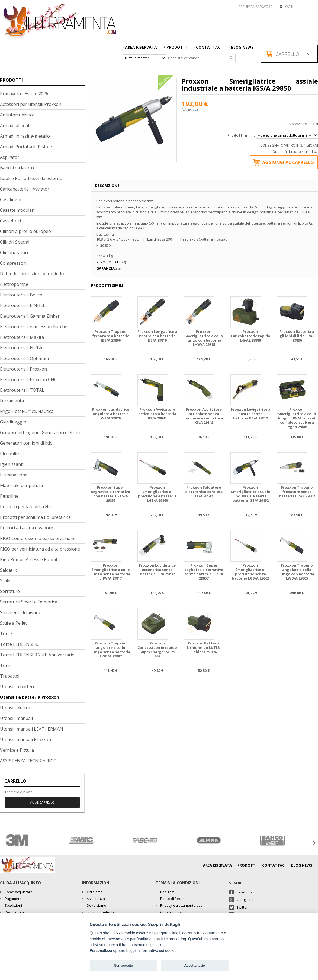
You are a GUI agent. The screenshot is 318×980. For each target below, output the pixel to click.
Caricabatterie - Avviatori (25, 189)
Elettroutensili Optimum (24, 358)
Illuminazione (14, 475)
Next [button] (314, 843)
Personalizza (101, 951)
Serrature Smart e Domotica (29, 602)
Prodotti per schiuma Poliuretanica (35, 517)
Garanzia (105, 268)
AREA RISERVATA (141, 47)
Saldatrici (9, 570)
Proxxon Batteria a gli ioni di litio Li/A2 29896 (297, 336)
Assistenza (96, 899)
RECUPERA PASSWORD (256, 7)
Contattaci (209, 47)
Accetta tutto (195, 965)
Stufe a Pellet (13, 623)
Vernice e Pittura (17, 750)
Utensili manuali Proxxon (25, 739)
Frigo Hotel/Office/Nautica (27, 411)
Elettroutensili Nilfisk (21, 348)
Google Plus (247, 900)
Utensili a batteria (18, 687)
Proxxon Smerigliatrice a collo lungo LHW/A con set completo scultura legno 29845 (297, 418)
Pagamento (14, 899)
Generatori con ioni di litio (26, 443)
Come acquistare (19, 892)
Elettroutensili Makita (22, 337)
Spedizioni (13, 905)
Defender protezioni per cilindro (33, 274)
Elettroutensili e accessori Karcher (35, 327)
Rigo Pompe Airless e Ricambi (30, 559)
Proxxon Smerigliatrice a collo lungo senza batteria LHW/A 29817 (111, 572)
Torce (6, 634)
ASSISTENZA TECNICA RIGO (28, 761)
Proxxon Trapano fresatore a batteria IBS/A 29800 (111, 336)
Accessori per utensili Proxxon (31, 104)
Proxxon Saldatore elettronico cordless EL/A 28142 (204, 492)
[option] (32, 840)
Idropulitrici (12, 454)
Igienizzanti (12, 464)
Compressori (13, 263)
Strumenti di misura (20, 612)
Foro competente (101, 912)
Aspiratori (10, 157)
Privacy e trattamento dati (181, 905)
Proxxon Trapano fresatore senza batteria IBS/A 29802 (297, 492)
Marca (294, 124)
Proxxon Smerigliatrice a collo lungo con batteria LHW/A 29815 (204, 338)
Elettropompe (14, 284)
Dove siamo (97, 905)
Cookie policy (171, 912)
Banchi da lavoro (17, 168)
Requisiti (167, 892)
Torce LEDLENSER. (19, 644)
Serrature (10, 591)
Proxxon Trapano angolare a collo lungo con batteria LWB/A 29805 (297, 572)
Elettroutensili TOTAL (22, 390)
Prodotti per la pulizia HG (26, 507)
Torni (6, 665)
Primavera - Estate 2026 (24, 94)
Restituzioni (14, 912)
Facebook (245, 892)
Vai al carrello (42, 802)
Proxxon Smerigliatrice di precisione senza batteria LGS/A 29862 (250, 572)
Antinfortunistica (17, 115)
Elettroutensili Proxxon (23, 369)
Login (289, 7)
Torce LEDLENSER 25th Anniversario (37, 655)
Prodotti (176, 47)
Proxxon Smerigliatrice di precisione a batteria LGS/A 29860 (157, 494)
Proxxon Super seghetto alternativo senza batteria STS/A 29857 (204, 572)
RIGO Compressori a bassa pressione (38, 538)
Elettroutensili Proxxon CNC (28, 380)
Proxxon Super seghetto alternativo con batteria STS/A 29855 (111, 494)
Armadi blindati (15, 125)
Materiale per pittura (21, 485)
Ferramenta (12, 401)
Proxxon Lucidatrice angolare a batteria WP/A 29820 (111, 414)
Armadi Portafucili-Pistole (26, 147)
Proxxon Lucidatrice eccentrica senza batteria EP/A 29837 (157, 570)
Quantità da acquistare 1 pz (295, 151)
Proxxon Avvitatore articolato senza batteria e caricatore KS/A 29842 (204, 416)
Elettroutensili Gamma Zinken (30, 316)
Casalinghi (11, 200)
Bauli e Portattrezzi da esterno (31, 178)
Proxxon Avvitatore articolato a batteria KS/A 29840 (157, 414)
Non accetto (123, 965)
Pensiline (9, 496)
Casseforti (10, 221)
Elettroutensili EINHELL (24, 305)
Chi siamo (95, 892)
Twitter (242, 907)
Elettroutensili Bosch (21, 295)
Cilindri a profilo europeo (25, 231)
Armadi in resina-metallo (25, 136)
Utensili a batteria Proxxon (30, 697)
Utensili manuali (16, 718)
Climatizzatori (14, 252)
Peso (101, 256)
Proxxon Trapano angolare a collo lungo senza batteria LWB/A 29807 (111, 650)
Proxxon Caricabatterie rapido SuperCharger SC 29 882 (157, 650)
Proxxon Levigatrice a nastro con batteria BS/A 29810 (157, 336)
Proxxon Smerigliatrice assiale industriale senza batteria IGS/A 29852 (250, 494)
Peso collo (107, 262)
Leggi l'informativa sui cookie (151, 951)
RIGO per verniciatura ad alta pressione (40, 549)
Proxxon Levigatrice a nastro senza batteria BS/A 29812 (250, 414)
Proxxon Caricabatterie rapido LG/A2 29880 (250, 336)
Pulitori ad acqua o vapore (27, 528)
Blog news (242, 47)
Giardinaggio (13, 422)
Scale (5, 581)
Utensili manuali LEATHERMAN (32, 729)
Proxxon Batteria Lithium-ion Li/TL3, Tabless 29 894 (204, 648)
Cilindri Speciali (15, 242)
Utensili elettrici (16, 708)
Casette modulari (17, 210)
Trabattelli (11, 676)
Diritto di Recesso (174, 899)
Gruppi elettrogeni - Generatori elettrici (40, 432)
